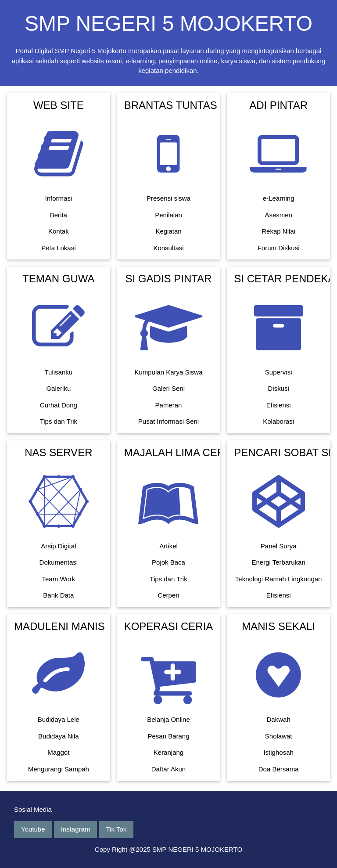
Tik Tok (117, 829)
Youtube (33, 829)
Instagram (76, 829)
